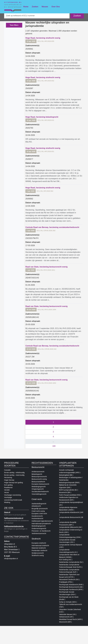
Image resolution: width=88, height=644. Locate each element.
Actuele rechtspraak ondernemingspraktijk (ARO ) (70, 471)
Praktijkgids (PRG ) (66, 582)
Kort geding (8, 485)
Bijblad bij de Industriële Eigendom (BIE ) (68, 486)
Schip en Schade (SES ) (68, 602)
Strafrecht (36, 539)
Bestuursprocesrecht (39, 477)
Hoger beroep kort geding (13, 483)
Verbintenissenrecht (39, 533)
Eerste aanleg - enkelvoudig (14, 473)
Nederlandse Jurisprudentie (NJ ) (71, 562)
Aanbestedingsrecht (39, 504)
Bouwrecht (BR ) (65, 492)
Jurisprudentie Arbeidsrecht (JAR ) (71, 514)
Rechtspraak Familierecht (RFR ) (71, 590)
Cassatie (7, 470)
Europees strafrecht (39, 543)
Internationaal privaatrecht (41, 524)
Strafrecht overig (38, 555)
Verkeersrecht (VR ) (66, 617)
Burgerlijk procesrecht (40, 509)
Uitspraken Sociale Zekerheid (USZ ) (70, 611)
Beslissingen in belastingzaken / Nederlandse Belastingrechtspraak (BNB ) (71, 480)
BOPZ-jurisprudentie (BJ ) (69, 490)
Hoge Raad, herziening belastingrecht (42, 117)
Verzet (6, 492)
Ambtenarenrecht (38, 472)
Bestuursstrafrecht (38, 482)
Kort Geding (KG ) (66, 560)
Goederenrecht (37, 516)
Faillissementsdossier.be (14, 526)
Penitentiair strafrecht (39, 550)
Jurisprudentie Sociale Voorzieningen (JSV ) (67, 541)
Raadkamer (8, 487)
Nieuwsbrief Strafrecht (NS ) (69, 580)
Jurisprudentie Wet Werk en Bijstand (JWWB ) (69, 556)
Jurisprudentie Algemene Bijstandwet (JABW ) (68, 509)
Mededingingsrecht (39, 487)
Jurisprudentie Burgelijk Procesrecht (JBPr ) (68, 524)
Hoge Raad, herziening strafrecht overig (43, 38)
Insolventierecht (37, 518)
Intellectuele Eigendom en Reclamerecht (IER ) (69, 499)
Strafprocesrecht (38, 553)
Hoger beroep (9, 480)
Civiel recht (37, 499)
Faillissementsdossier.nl (14, 518)
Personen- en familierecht (41, 531)
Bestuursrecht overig (39, 479)
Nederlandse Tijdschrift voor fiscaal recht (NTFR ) (69, 576)
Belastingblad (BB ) (66, 475)
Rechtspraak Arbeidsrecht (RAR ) (71, 585)
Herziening (8, 477)
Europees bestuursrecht (40, 484)
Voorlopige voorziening (12, 495)
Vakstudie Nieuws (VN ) (68, 614)
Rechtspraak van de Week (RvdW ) (69, 598)
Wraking (7, 502)
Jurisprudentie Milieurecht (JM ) (71, 527)
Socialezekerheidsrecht (40, 492)
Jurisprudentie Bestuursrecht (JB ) (71, 519)
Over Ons (56, 7)
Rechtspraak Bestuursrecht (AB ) (71, 587)
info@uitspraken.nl (11, 559)
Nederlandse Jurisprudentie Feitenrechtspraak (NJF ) (69, 571)
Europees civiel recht (39, 514)
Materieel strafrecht (39, 548)
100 (54, 446)
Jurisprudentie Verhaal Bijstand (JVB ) (70, 546)
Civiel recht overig (38, 511)
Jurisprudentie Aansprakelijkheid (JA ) (71, 504)
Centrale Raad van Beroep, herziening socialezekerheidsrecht (52, 227)
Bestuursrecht (38, 467)
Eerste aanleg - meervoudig (14, 475)
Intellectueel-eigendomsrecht (42, 521)
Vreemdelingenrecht (39, 494)
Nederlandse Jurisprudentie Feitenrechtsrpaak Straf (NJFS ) (71, 566)
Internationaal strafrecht (40, 546)
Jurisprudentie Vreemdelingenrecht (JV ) (68, 551)
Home (26, 7)
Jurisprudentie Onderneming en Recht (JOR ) (71, 531)
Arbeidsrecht (36, 506)
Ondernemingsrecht (39, 528)
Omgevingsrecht (38, 489)
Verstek (7, 490)
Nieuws (45, 7)
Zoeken (35, 7)
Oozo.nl (7, 512)
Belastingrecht (37, 474)
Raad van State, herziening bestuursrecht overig (46, 267)
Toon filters (14, 25)
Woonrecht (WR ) (65, 622)
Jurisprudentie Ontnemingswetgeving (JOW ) (70, 536)
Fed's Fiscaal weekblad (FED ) (70, 495)
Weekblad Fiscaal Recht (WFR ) (71, 619)
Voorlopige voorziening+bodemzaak (13, 499)
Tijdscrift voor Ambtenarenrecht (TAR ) (71, 606)
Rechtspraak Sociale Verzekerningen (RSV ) (68, 593)
